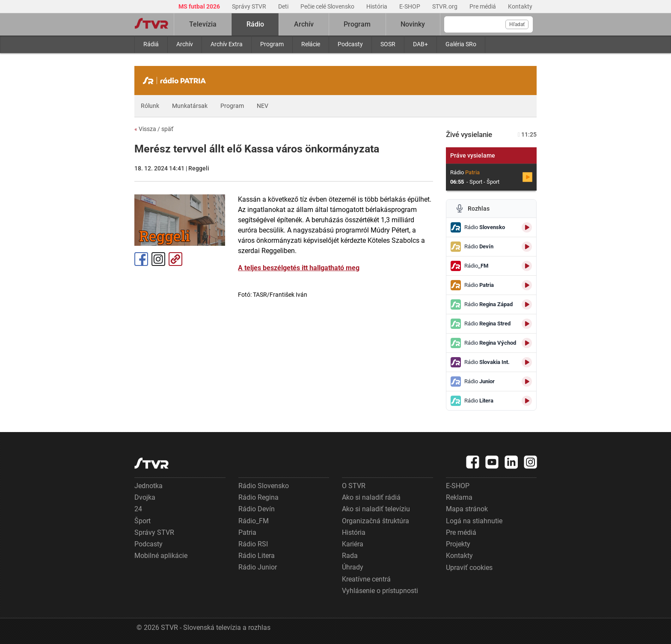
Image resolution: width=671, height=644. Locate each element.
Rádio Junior (258, 567)
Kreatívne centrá (366, 579)
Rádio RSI (253, 544)
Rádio (255, 24)
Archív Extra (227, 44)
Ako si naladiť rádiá (371, 497)
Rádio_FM (254, 521)
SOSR (388, 44)
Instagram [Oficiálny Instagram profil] (158, 259)
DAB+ (420, 44)
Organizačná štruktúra (376, 521)
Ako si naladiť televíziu (376, 509)
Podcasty (350, 44)
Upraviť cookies (469, 568)
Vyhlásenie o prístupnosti (380, 591)
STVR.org (445, 6)
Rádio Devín (257, 509)
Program (272, 44)
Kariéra (353, 544)
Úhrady (353, 567)
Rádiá (151, 44)
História (377, 6)
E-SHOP (410, 6)
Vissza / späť (154, 129)
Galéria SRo (461, 44)
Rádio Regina (258, 497)
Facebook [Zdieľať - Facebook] (141, 259)
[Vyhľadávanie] (488, 24)
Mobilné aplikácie (161, 556)
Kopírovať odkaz (175, 259)
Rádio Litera (257, 556)
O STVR (354, 486)
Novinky (413, 24)
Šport (143, 521)
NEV (263, 106)
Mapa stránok (467, 509)
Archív (185, 44)
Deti (284, 6)
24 (138, 509)
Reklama (459, 497)
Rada (350, 556)
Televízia (203, 24)
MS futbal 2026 (200, 6)
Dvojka (145, 497)
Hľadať (517, 24)
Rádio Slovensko (264, 486)
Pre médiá (483, 6)
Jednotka (148, 486)
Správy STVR (250, 6)
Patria (247, 532)
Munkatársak (190, 106)
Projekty (458, 544)
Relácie (311, 44)
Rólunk (150, 106)
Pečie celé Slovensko (328, 6)
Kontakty (520, 6)
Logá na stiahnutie (474, 521)
